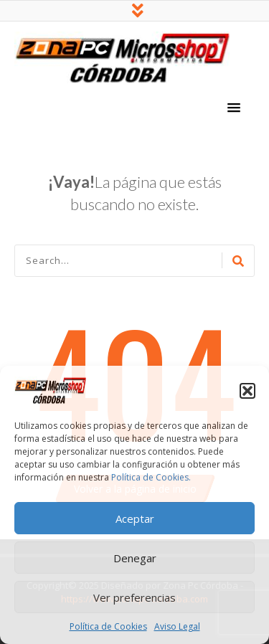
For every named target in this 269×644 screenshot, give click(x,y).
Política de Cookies (108, 626)
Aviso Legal (177, 626)
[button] (247, 391)
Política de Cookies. (151, 477)
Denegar (135, 558)
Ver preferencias (134, 597)
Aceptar (135, 518)
